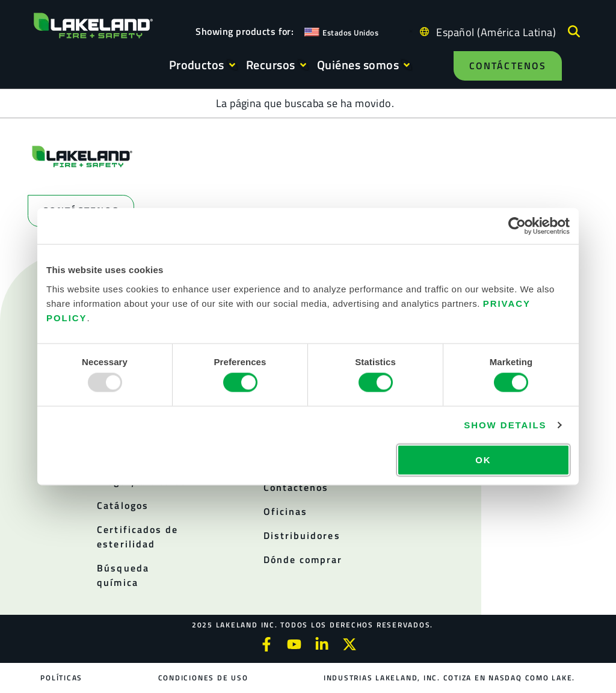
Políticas (62, 678)
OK (483, 459)
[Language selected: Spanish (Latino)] (493, 32)
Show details (505, 425)
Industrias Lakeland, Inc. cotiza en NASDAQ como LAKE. (449, 678)
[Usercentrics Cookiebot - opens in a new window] (517, 226)
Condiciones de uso (203, 678)
